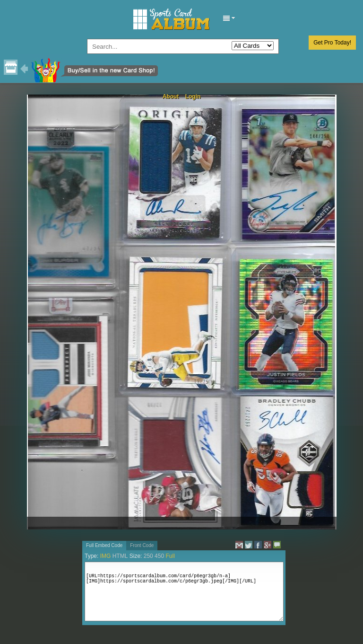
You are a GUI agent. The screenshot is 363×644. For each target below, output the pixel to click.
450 (159, 556)
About (171, 97)
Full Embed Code (104, 545)
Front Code (142, 545)
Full (170, 556)
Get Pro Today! (332, 43)
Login (193, 97)
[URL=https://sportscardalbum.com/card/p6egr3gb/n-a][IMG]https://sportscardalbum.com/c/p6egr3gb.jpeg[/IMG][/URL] (184, 591)
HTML (120, 556)
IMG (106, 556)
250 (148, 556)
